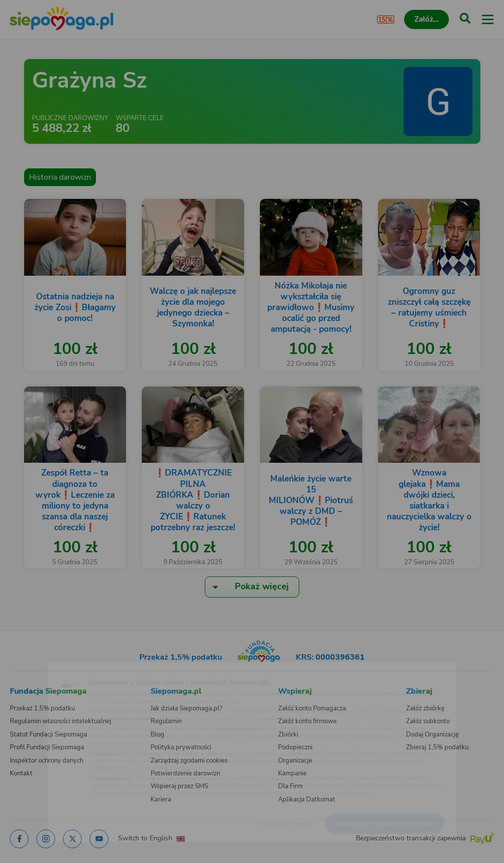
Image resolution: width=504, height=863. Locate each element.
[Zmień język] (28, 669)
